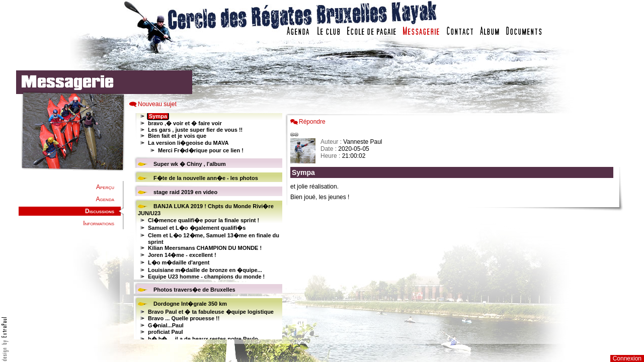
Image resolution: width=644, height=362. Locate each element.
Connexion (627, 358)
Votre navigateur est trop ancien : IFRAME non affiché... (207, 226)
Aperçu (105, 187)
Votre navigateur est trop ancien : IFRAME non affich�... (454, 226)
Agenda (105, 199)
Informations (99, 223)
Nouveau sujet (157, 104)
